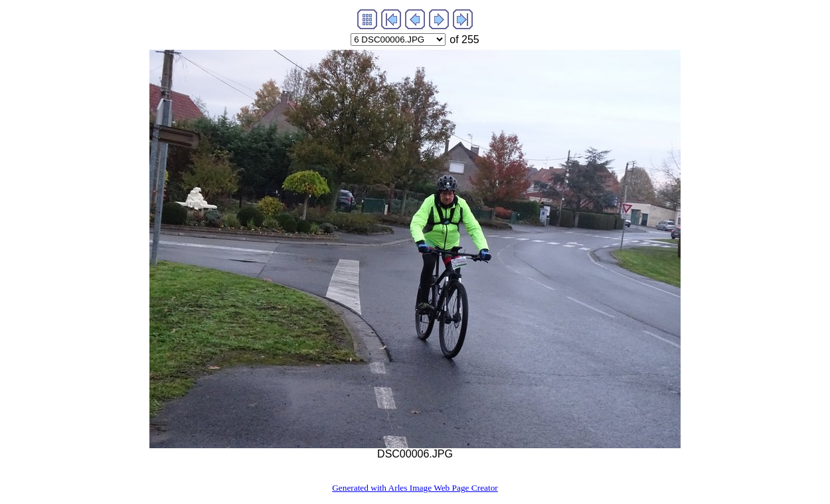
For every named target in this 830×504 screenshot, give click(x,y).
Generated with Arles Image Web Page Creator (415, 488)
